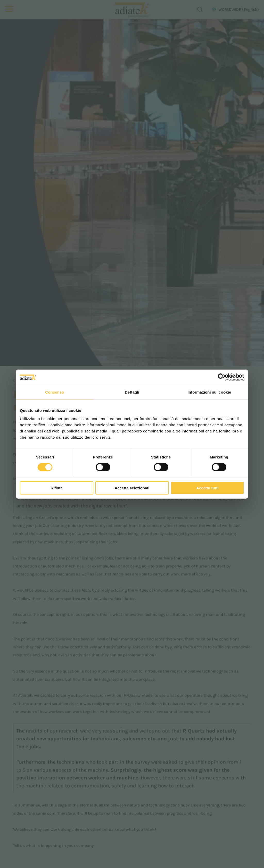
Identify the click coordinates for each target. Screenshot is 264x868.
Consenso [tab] (55, 392)
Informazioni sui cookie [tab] (209, 392)
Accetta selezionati (132, 488)
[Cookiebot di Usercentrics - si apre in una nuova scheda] (222, 377)
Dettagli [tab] (132, 392)
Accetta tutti (207, 488)
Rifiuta (57, 488)
